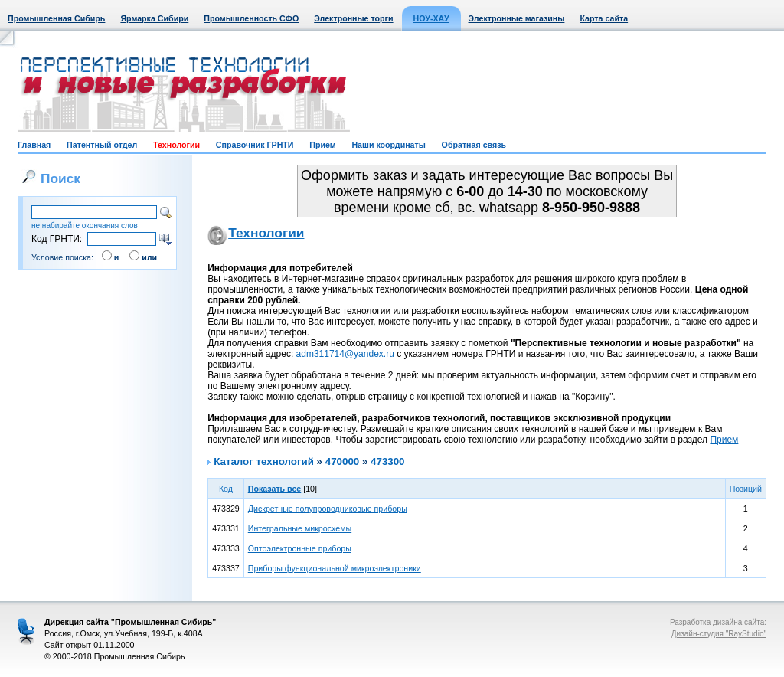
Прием (322, 145)
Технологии (176, 145)
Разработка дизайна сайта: (718, 622)
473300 (387, 461)
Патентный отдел (102, 145)
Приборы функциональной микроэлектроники (335, 568)
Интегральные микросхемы (300, 528)
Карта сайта (604, 18)
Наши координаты (388, 145)
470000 (342, 461)
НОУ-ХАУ (431, 18)
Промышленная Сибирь (56, 18)
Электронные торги (353, 18)
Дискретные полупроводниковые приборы (328, 509)
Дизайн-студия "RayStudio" (719, 634)
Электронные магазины (517, 18)
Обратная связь (474, 145)
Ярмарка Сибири (154, 18)
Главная (34, 145)
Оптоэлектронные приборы (300, 548)
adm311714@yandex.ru (345, 354)
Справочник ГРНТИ (255, 145)
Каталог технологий (264, 461)
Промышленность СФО (251, 18)
